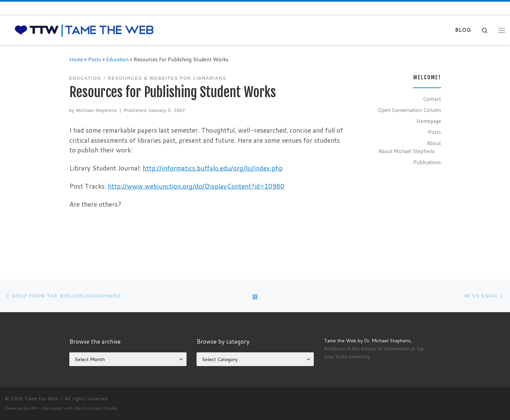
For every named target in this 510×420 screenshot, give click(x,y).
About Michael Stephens (406, 151)
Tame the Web (42, 399)
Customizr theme (100, 408)
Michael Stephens (96, 110)
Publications (427, 162)
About (434, 143)
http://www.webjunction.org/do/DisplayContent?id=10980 (196, 186)
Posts (95, 59)
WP (34, 408)
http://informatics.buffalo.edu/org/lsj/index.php (213, 168)
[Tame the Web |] (84, 30)
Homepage (429, 121)
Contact (432, 99)
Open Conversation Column (409, 110)
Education (117, 59)
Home (76, 59)
